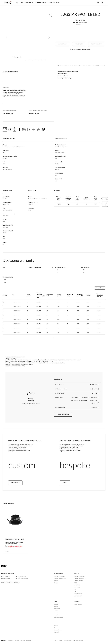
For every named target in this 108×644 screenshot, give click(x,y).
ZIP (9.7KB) (94, 393)
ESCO (75, 583)
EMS (75, 591)
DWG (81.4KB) (75, 397)
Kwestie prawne (68, 641)
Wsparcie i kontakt (96, 44)
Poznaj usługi (63, 44)
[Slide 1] (27, 60)
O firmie (56, 611)
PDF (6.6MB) (94, 407)
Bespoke (65, 483)
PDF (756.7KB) (94, 385)
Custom (56, 583)
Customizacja (79, 44)
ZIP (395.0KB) (94, 389)
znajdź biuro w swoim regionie (10, 582)
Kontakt (56, 626)
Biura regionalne (58, 630)
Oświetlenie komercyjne (42, 3)
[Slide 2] (31, 60)
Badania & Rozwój (58, 617)
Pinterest (29, 641)
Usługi (58, 3)
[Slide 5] (40, 60)
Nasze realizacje (78, 604)
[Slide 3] (34, 60)
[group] (28, 37)
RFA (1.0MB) (85, 397)
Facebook (11, 641)
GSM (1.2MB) (84, 400)
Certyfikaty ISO (58, 615)
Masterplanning (78, 596)
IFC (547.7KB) (94, 400)
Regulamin (57, 632)
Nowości (52, 3)
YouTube (23, 641)
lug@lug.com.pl (22, 576)
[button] (50, 15)
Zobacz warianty (86, 49)
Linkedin (17, 641)
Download (57, 628)
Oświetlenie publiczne (27, 3)
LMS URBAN (77, 585)
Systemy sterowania (79, 594)
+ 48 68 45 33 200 (24, 578)
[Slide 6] (44, 60)
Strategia (56, 604)
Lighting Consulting (79, 581)
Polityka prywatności (78, 641)
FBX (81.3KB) (75, 400)
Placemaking (77, 587)
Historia (56, 613)
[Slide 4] (37, 60)
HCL (75, 589)
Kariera (56, 606)
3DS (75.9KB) (94, 397)
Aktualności (57, 609)
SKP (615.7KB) (94, 403)
